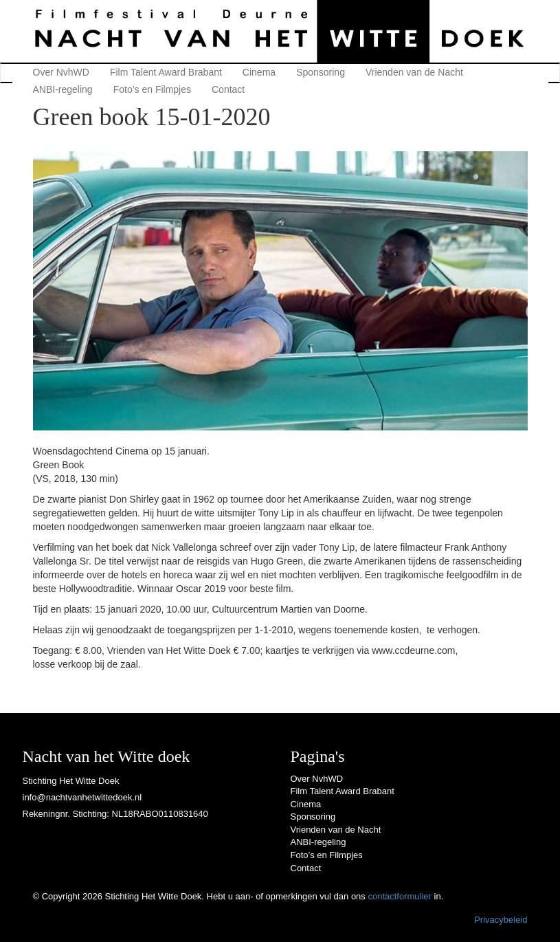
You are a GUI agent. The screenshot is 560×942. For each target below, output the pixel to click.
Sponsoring (321, 72)
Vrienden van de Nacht (414, 72)
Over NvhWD (61, 72)
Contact (228, 89)
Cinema (259, 72)
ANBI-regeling (63, 89)
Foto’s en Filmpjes (152, 89)
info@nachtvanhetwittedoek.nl (82, 797)
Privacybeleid (501, 920)
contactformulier (399, 896)
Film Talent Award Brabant (166, 72)
